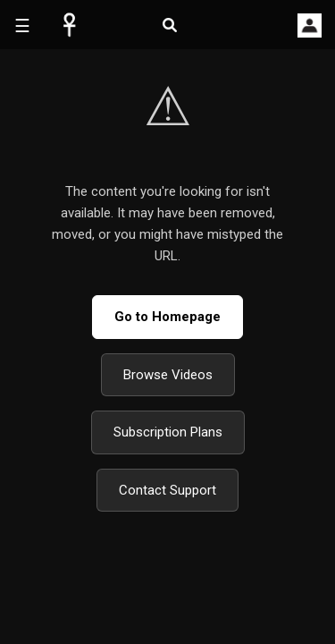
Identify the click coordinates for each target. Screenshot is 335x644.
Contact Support (167, 490)
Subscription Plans (168, 432)
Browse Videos (168, 375)
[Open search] (170, 26)
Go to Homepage (167, 317)
